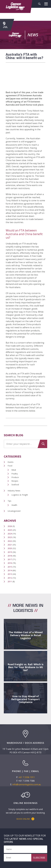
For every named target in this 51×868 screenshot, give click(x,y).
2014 (10, 570)
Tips (9, 501)
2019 (10, 552)
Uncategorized (14, 511)
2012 (10, 578)
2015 (10, 567)
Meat (14, 470)
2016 (10, 563)
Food (10, 466)
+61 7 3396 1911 (27, 777)
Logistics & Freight (20, 495)
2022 (10, 541)
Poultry (15, 474)
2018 (10, 556)
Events (11, 462)
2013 (10, 574)
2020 (10, 548)
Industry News (14, 491)
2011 (10, 581)
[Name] (26, 849)
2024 (10, 534)
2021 (10, 545)
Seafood (15, 485)
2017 (10, 559)
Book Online (23, 819)
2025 (10, 530)
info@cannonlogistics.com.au (27, 784)
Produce (15, 477)
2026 (10, 526)
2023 (10, 537)
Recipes (15, 481)
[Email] (26, 858)
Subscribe (39, 858)
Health (14, 505)
